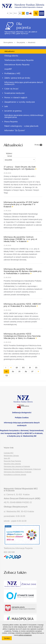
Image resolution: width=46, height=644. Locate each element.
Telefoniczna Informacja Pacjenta (19, 60)
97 (33, 372)
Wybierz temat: (9, 155)
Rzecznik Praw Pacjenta (12, 461)
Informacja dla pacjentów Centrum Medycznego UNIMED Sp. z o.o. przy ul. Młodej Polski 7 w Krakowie (20, 239)
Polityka (22, 418)
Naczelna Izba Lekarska (12, 464)
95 (20, 372)
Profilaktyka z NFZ (12, 73)
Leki (6, 106)
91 (31, 368)
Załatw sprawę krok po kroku (17, 78)
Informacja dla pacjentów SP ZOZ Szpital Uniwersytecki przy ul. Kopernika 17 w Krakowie (21, 204)
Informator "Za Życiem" (15, 130)
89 (18, 368)
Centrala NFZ (9, 453)
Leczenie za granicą (13, 111)
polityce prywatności (25, 635)
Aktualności (32, 43)
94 (14, 372)
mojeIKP (8, 69)
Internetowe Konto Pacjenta (17, 65)
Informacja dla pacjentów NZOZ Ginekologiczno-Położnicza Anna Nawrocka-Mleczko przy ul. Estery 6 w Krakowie (22, 336)
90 (24, 368)
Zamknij (8, 639)
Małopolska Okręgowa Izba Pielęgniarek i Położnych (22, 469)
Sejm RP (7, 458)
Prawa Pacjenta (11, 122)
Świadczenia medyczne (14, 93)
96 (27, 372)
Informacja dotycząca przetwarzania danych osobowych (24, 83)
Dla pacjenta (21, 43)
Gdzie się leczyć (11, 89)
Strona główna (8, 43)
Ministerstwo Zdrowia (11, 456)
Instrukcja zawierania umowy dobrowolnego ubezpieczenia (24, 116)
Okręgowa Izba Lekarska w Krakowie (17, 466)
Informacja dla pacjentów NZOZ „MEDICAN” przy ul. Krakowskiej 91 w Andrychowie (23, 305)
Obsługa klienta (11, 56)
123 (8, 375)
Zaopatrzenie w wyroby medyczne (20, 102)
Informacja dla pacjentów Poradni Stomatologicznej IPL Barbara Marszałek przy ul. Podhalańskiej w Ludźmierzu (23, 271)
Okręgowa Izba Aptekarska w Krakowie (18, 472)
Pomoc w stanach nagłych (16, 97)
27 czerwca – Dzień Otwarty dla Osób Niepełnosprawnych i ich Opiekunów (20, 168)
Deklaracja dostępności (22, 413)
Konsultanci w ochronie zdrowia (15, 475)
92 (37, 368)
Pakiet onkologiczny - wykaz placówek (21, 126)
